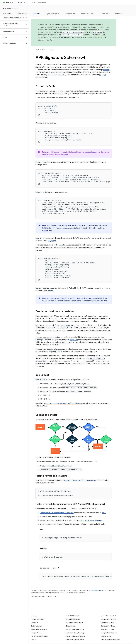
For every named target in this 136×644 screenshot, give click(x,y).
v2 (100, 75)
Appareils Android (88, 14)
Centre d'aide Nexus (108, 626)
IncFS (104, 513)
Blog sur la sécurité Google (75, 629)
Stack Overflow (106, 636)
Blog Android (70, 626)
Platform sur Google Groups (75, 633)
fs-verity (106, 70)
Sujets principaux (52, 14)
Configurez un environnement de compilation (57, 513)
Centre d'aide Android (109, 619)
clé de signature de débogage (91, 520)
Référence (119, 14)
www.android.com (107, 629)
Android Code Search (39, 3)
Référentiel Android (38, 619)
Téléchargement (37, 626)
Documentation (10, 9)
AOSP (37, 50)
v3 (105, 75)
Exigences (35, 623)
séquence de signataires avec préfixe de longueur (64, 403)
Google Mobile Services (109, 633)
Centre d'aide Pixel (107, 623)
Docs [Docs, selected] (20, 3)
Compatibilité (70, 14)
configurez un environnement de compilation (79, 480)
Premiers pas (23, 14)
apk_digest (52, 241)
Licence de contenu (96, 591)
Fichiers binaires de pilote (40, 636)
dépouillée (74, 340)
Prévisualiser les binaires (39, 629)
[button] (13, 17)
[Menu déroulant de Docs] (25, 3)
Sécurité (50, 50)
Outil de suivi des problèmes (110, 640)
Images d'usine (36, 633)
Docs (43, 50)
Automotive (105, 14)
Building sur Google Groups (75, 636)
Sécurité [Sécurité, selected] (37, 14)
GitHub (34, 640)
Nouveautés (7, 14)
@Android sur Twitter (73, 619)
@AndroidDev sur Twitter (74, 623)
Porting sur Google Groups (75, 640)
